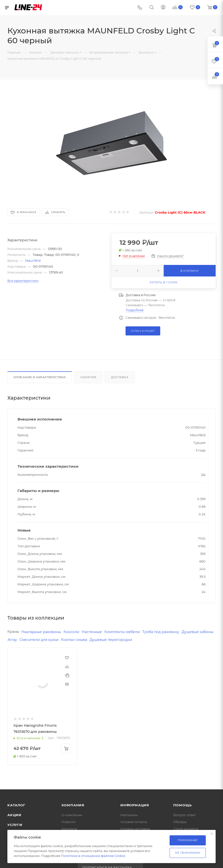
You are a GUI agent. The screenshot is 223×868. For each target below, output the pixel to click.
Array (12, 640)
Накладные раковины (41, 632)
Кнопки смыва (74, 640)
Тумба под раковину (161, 632)
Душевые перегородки (111, 640)
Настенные (92, 632)
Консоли (71, 632)
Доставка (120, 377)
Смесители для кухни (39, 640)
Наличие (88, 377)
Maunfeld (33, 260)
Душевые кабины (198, 632)
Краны (13, 632)
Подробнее (135, 310)
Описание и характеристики (40, 377)
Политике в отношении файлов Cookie (93, 856)
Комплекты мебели (122, 632)
